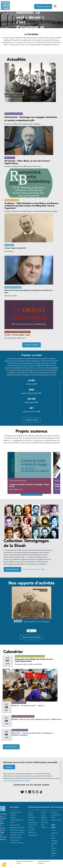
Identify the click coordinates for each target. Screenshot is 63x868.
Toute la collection (12, 569)
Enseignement (33, 822)
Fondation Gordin (16, 835)
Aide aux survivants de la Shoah (56, 815)
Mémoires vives (56, 820)
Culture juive (32, 825)
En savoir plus (24, 42)
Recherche (32, 817)
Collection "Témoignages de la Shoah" (17, 820)
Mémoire (31, 820)
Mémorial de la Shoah (54, 836)
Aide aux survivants (31, 829)
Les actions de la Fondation (15, 814)
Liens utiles (53, 826)
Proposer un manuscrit (34, 569)
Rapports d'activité (44, 819)
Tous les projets (31, 814)
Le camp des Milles (54, 842)
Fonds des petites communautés (16, 839)
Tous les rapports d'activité (31, 637)
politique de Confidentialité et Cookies (17, 781)
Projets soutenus (34, 807)
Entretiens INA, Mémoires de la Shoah (17, 826)
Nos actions (15, 807)
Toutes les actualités (32, 345)
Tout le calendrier (11, 747)
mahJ (53, 856)
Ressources (45, 822)
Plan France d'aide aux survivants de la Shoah (17, 831)
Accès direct (46, 807)
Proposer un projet (43, 7)
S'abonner (9, 767)
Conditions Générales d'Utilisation (44, 862)
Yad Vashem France (54, 848)
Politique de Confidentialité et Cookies (25, 862)
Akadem (54, 853)
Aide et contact (43, 814)
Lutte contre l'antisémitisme (33, 834)
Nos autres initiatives (17, 843)
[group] (31, 610)
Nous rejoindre (44, 826)
